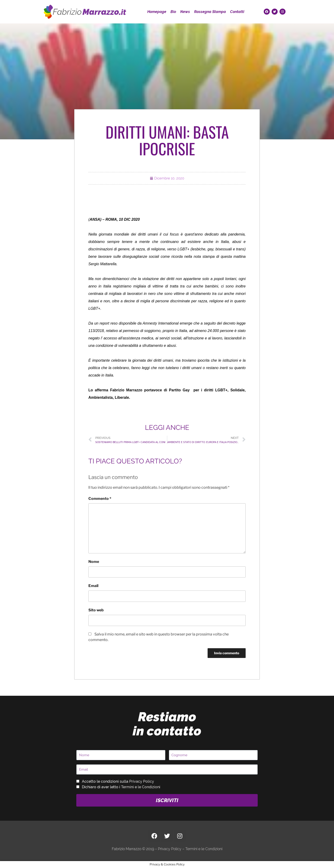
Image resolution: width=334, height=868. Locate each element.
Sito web (96, 610)
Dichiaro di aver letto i (121, 787)
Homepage (157, 12)
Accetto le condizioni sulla (118, 781)
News (185, 12)
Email (93, 586)
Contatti (237, 12)
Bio (173, 12)
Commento (100, 499)
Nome (94, 562)
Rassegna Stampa (210, 12)
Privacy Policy (142, 781)
